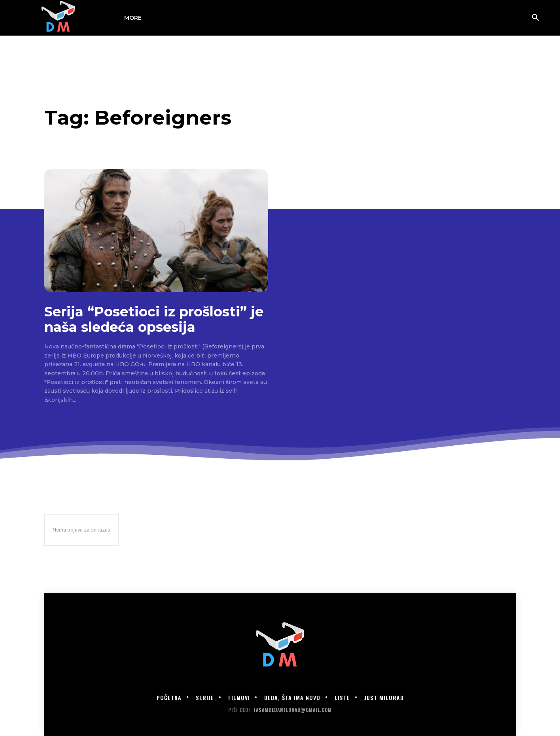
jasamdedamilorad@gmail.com (293, 710)
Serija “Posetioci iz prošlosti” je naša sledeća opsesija (154, 319)
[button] (535, 18)
